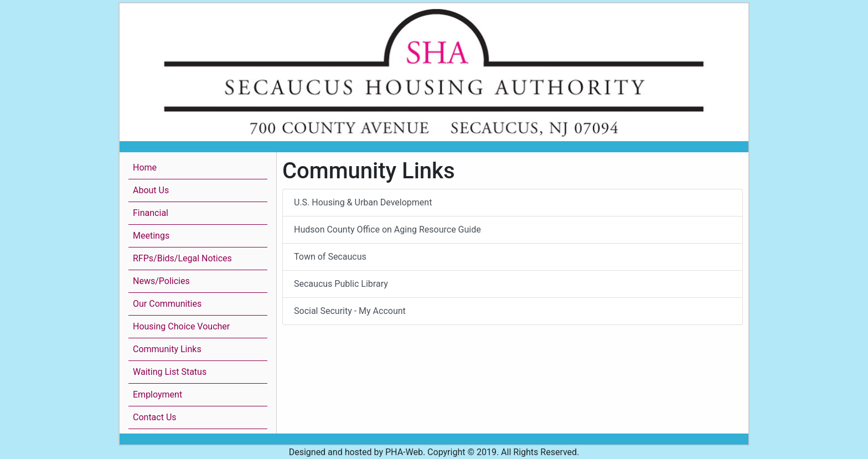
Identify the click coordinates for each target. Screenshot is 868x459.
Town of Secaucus (330, 257)
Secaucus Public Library (341, 284)
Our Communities (167, 304)
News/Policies (161, 281)
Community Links (167, 349)
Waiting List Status (170, 372)
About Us (151, 190)
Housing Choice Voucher (181, 326)
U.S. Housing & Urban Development (363, 202)
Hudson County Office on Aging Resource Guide (387, 229)
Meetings (151, 236)
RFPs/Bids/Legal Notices (182, 258)
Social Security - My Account (350, 311)
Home (145, 167)
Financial (151, 213)
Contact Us (155, 417)
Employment (157, 394)
